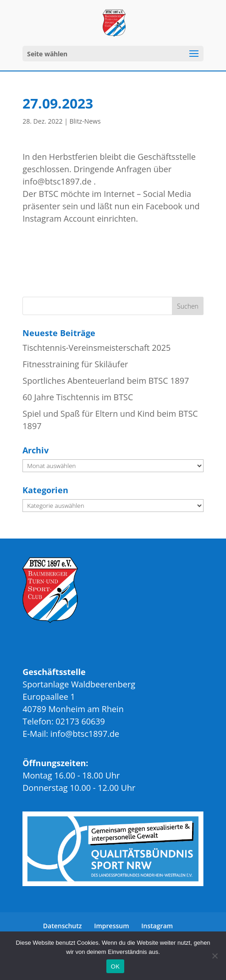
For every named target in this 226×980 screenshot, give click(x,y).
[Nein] (215, 956)
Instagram (157, 926)
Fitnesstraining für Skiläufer (75, 364)
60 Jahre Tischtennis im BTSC (78, 397)
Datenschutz (63, 926)
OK (115, 966)
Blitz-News (85, 121)
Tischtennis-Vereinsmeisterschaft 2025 (96, 348)
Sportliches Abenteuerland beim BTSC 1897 (106, 381)
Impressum (111, 926)
